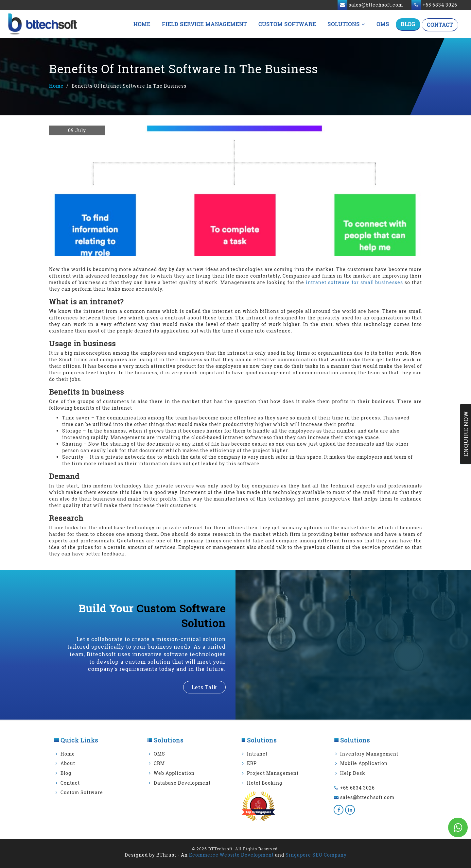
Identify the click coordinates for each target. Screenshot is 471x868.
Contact (440, 25)
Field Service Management (204, 24)
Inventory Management (369, 754)
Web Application (174, 773)
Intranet (257, 754)
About (68, 763)
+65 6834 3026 (358, 788)
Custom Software (287, 24)
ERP (252, 763)
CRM (159, 763)
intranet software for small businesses (354, 282)
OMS (383, 24)
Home (142, 24)
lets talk (204, 687)
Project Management (273, 773)
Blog (408, 24)
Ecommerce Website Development (231, 855)
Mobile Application (364, 763)
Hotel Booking (265, 783)
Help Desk (353, 773)
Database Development (182, 783)
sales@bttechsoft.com (367, 797)
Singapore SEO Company (316, 855)
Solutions (346, 24)
